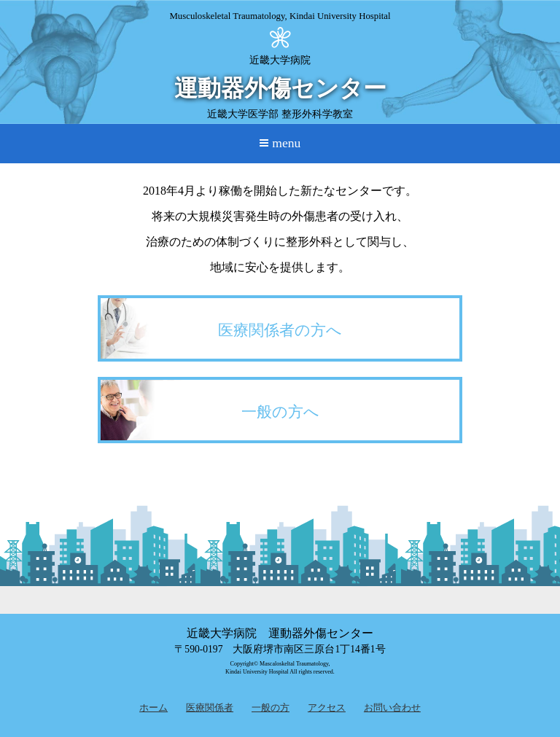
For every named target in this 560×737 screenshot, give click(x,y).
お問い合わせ (392, 708)
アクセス (327, 708)
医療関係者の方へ (280, 330)
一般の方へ (280, 412)
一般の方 (271, 708)
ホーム (153, 708)
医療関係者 (210, 708)
